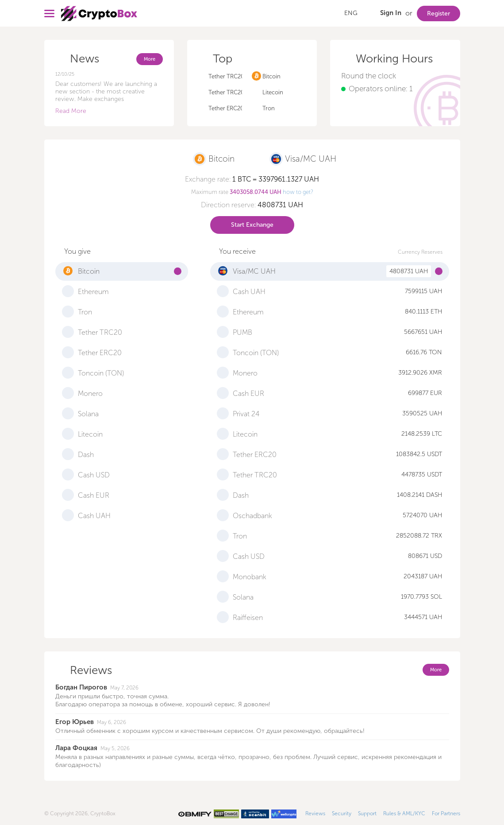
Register (439, 14)
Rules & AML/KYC (404, 813)
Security (342, 813)
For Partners (446, 813)
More (150, 59)
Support (367, 813)
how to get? (298, 192)
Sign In (391, 13)
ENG (351, 13)
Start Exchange (252, 225)
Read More (71, 111)
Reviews (315, 813)
